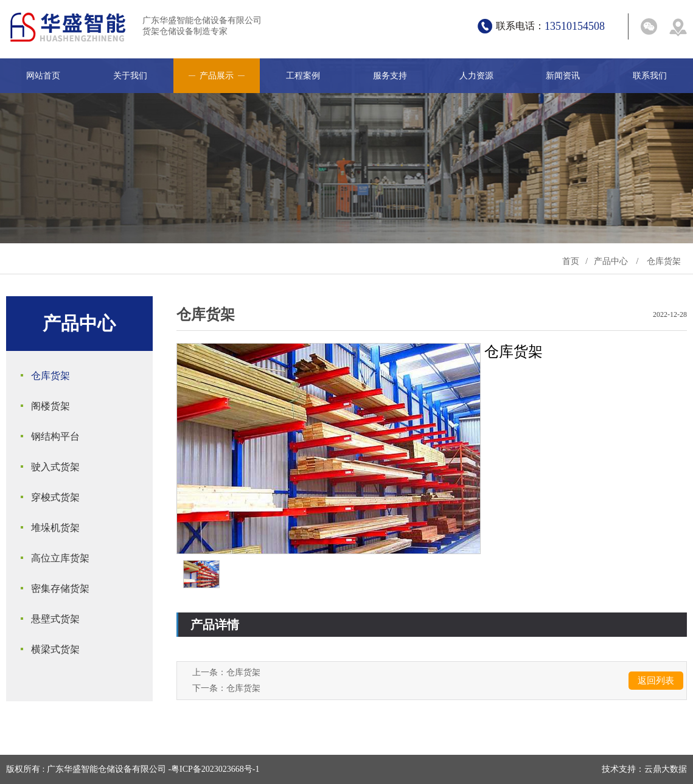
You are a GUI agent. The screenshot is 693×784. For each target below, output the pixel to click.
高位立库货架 (60, 558)
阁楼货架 (50, 406)
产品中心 (611, 261)
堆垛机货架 (55, 528)
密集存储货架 (60, 588)
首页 (571, 261)
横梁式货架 (55, 649)
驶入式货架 (55, 467)
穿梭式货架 (55, 497)
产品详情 (215, 625)
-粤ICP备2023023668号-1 (214, 769)
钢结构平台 (55, 436)
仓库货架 (664, 261)
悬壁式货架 (55, 619)
